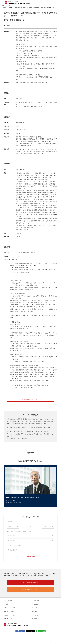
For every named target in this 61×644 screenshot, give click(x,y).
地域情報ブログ (36, 604)
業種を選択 (12, 535)
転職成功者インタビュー (10, 615)
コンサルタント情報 (9, 611)
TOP (3, 6)
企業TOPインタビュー (10, 619)
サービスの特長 (8, 600)
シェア (21, 631)
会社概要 (35, 611)
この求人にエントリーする (30, 399)
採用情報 (35, 619)
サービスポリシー (37, 615)
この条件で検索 (30, 556)
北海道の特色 (36, 600)
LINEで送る (42, 631)
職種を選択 (12, 540)
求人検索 (8, 6)
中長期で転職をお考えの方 (30, 590)
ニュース (35, 608)
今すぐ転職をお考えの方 (30, 583)
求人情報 (6, 604)
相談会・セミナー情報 (10, 608)
